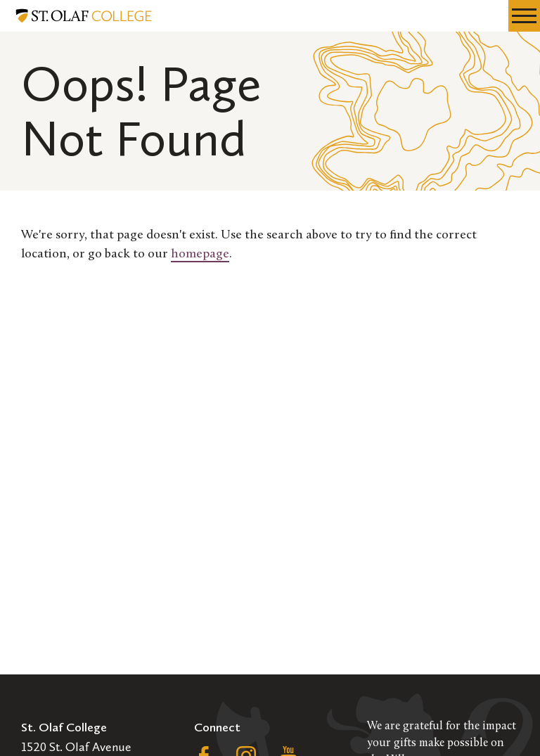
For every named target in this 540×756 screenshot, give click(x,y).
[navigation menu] (524, 16)
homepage (200, 254)
